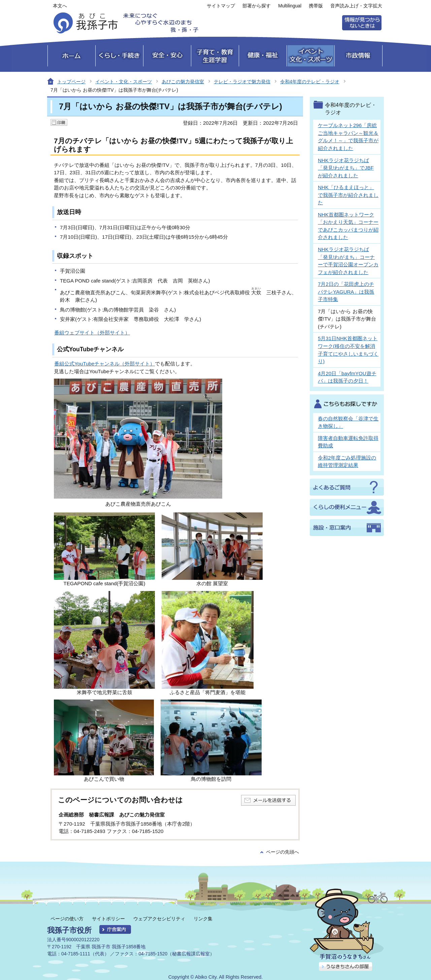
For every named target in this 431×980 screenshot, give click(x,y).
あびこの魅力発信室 (183, 82)
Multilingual (290, 6)
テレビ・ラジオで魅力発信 (242, 82)
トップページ (71, 82)
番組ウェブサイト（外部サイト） (92, 333)
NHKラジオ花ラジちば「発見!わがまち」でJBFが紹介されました (346, 168)
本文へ (60, 6)
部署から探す (257, 6)
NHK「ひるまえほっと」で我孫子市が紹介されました (348, 195)
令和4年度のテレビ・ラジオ (310, 82)
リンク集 (203, 919)
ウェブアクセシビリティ (159, 919)
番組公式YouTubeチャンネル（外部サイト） (105, 364)
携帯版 (316, 6)
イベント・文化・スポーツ (124, 82)
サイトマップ (221, 6)
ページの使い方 (67, 919)
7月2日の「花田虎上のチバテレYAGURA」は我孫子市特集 (346, 292)
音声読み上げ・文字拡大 (356, 6)
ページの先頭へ (283, 852)
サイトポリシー (108, 919)
